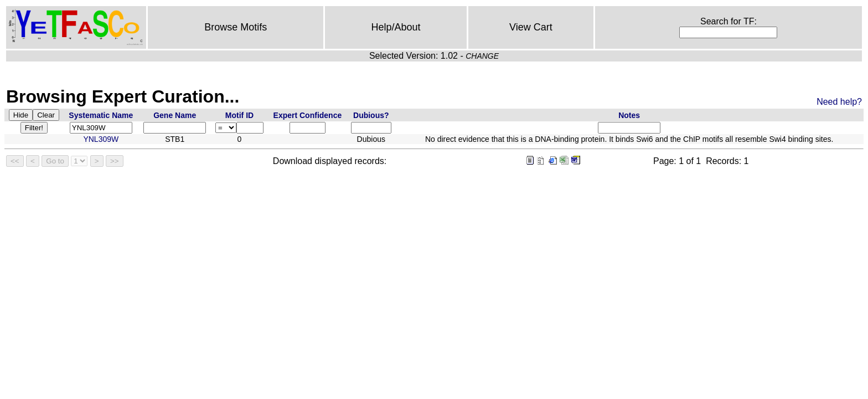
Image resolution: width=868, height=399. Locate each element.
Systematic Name (101, 115)
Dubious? (371, 115)
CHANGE (482, 56)
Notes (629, 115)
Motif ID (239, 115)
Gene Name (175, 115)
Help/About (396, 27)
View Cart (531, 27)
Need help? (839, 102)
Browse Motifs (236, 27)
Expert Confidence (308, 115)
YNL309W (101, 139)
